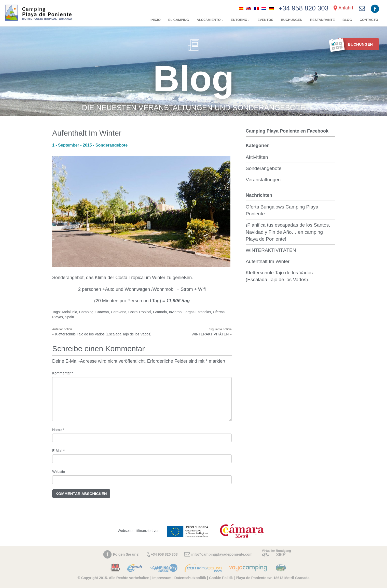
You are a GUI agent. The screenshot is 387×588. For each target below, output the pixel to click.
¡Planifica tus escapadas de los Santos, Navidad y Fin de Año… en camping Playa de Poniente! (288, 232)
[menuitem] (241, 8)
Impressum (162, 578)
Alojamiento (210, 20)
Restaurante (322, 20)
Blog (347, 20)
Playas (58, 317)
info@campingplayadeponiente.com (222, 554)
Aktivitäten (257, 157)
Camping (86, 312)
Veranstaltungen (263, 180)
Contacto (369, 20)
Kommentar (63, 373)
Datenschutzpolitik (190, 578)
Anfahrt (346, 8)
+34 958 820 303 (303, 8)
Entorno (240, 20)
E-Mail (58, 451)
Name (58, 430)
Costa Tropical (140, 312)
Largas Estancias (197, 312)
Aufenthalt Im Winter (268, 261)
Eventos (265, 20)
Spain (70, 317)
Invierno (175, 312)
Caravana (119, 312)
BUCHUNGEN (292, 20)
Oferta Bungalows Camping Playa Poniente (282, 210)
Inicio (156, 20)
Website (59, 472)
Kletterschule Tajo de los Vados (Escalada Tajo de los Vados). (104, 334)
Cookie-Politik (221, 578)
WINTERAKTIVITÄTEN (210, 334)
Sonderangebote (264, 168)
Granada (160, 312)
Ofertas (219, 312)
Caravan (102, 312)
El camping (179, 20)
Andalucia (70, 312)
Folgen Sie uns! (126, 554)
